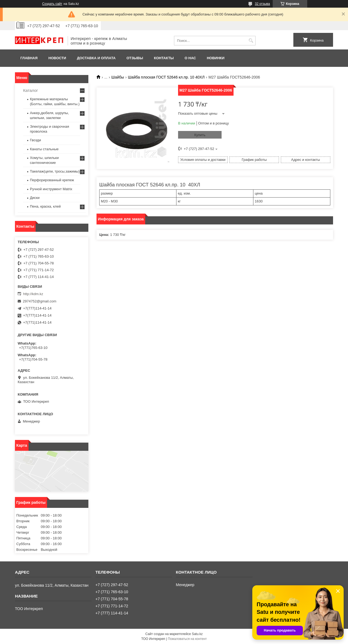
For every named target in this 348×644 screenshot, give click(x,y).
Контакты (164, 58)
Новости (57, 58)
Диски (35, 198)
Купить (200, 135)
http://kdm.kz (33, 294)
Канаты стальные (44, 149)
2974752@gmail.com (40, 301)
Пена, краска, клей (45, 206)
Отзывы (135, 58)
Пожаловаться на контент (187, 639)
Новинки (216, 58)
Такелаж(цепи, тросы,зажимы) (55, 171)
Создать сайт (52, 4)
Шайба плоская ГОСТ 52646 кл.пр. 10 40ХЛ (166, 77)
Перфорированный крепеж (52, 180)
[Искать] (251, 41)
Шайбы (118, 77)
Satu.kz (197, 634)
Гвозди (35, 140)
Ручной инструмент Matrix (51, 189)
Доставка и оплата (96, 58)
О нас (190, 58)
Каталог (31, 90)
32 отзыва (262, 4)
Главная (29, 58)
